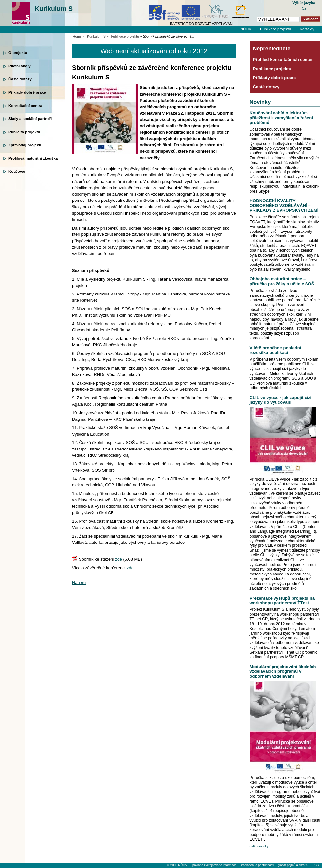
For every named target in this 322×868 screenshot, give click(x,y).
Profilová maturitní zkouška (33, 158)
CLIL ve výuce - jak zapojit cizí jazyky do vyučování (281, 400)
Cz (304, 8)
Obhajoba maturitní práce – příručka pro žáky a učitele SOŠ (282, 281)
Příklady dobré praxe (27, 92)
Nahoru (79, 583)
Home (77, 36)
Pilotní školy (19, 66)
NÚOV (246, 29)
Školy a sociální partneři (30, 119)
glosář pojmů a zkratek (293, 865)
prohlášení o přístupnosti (257, 865)
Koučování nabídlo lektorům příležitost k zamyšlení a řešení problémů (281, 118)
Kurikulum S (54, 9)
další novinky (259, 846)
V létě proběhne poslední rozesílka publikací (275, 350)
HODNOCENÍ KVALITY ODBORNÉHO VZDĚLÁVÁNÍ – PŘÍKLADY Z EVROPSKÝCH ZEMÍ (284, 205)
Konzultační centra (25, 106)
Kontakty (307, 29)
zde (119, 559)
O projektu (18, 53)
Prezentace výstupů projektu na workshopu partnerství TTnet (282, 600)
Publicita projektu (24, 132)
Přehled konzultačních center (283, 60)
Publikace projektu (275, 29)
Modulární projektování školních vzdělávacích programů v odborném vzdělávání (283, 671)
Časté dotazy (20, 79)
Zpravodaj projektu (25, 145)
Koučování (18, 171)
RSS (316, 865)
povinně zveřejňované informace (214, 865)
